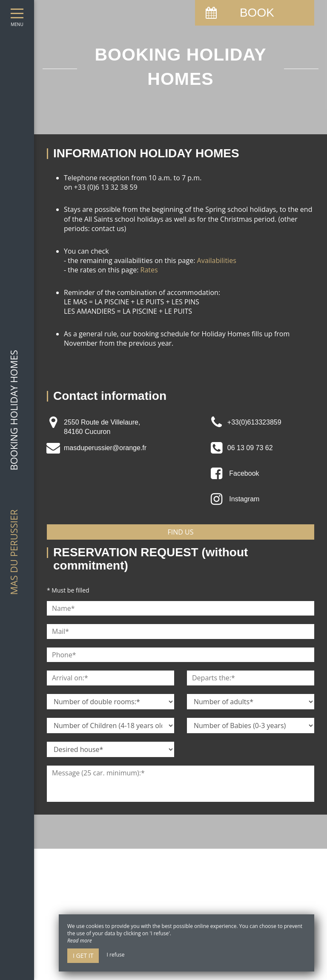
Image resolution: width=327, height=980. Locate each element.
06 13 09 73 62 (250, 448)
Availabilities (217, 260)
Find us (181, 532)
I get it (83, 955)
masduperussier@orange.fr (105, 448)
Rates (149, 270)
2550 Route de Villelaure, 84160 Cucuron (102, 427)
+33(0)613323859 (254, 422)
